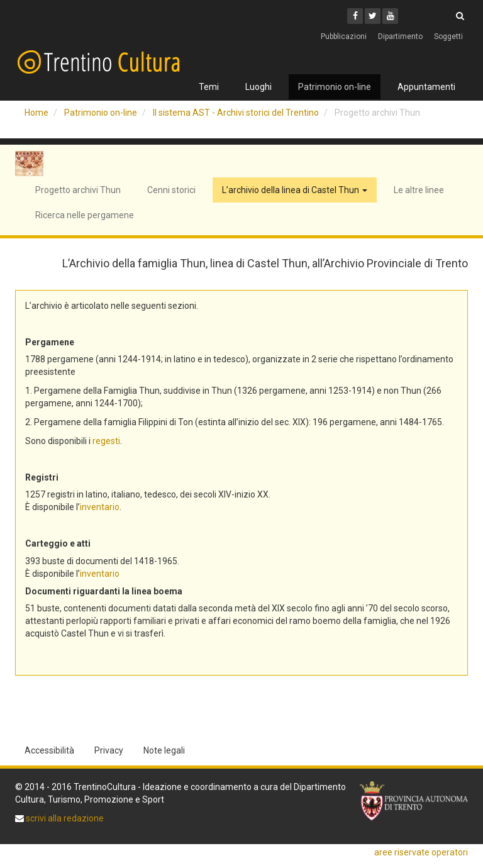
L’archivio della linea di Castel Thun (295, 190)
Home (36, 113)
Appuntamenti (426, 87)
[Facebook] (355, 16)
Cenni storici (171, 190)
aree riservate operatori (421, 852)
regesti (106, 441)
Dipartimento (400, 36)
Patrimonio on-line (335, 87)
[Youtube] (390, 16)
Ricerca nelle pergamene (85, 215)
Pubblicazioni (344, 36)
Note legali (164, 750)
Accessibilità (49, 750)
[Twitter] (373, 16)
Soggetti (448, 36)
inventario (100, 507)
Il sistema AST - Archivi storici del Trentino (236, 113)
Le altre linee (419, 190)
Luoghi (258, 87)
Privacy (109, 750)
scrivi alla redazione (64, 818)
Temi (209, 87)
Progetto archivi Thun (78, 190)
